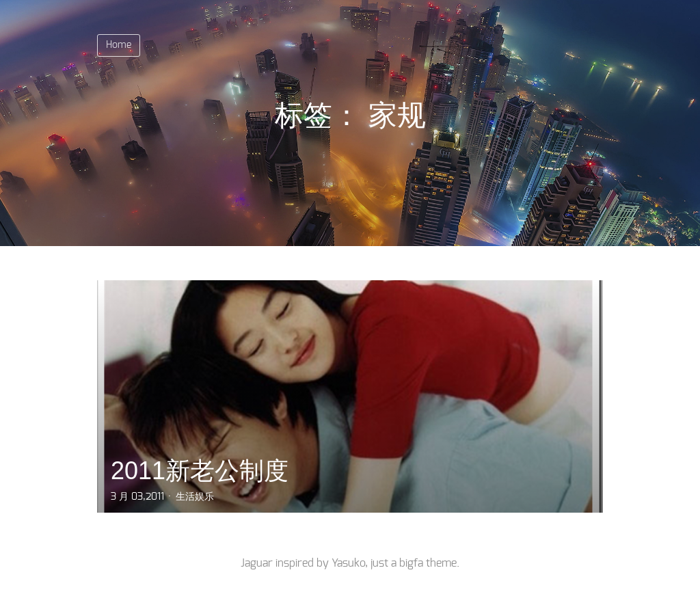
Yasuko (348, 563)
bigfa (411, 563)
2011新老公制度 (200, 471)
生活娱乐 (195, 497)
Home (119, 45)
